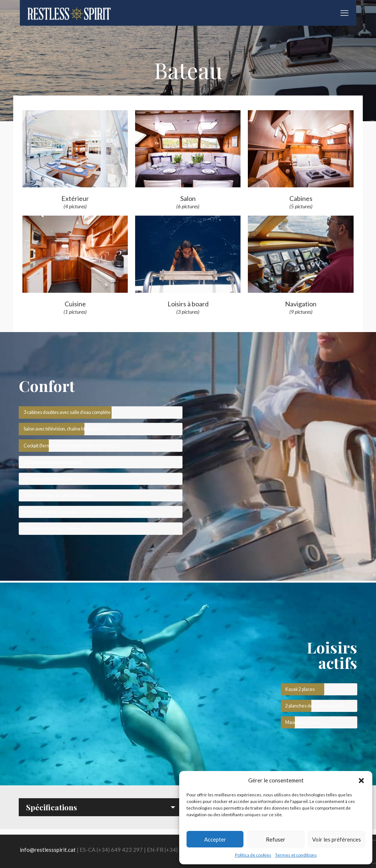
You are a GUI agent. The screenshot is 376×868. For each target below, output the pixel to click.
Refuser (276, 839)
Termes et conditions (296, 855)
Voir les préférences (337, 839)
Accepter (215, 839)
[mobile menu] (344, 13)
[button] (361, 781)
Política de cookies (253, 855)
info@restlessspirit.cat (48, 850)
